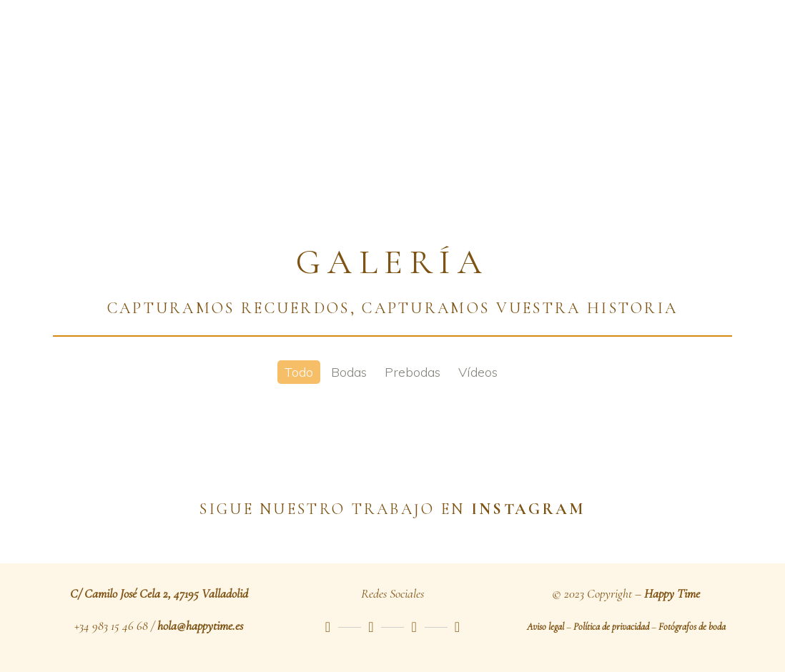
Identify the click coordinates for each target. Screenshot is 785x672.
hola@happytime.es (200, 626)
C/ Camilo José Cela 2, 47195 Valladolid (159, 593)
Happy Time (672, 593)
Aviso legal (545, 627)
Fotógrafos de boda (692, 627)
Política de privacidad (611, 627)
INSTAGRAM (528, 509)
